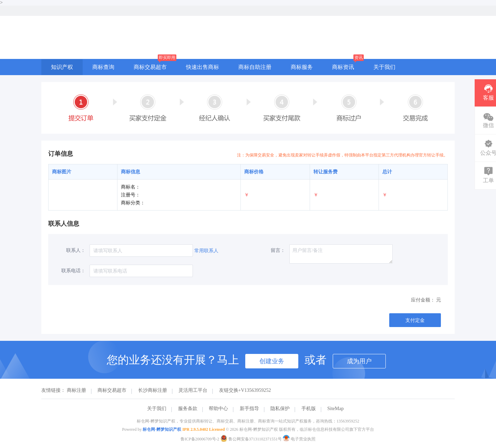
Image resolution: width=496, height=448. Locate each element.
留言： (278, 250)
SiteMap (335, 409)
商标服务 (302, 67)
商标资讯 (343, 67)
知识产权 (62, 67)
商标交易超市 (150, 67)
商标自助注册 (255, 67)
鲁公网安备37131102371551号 (252, 439)
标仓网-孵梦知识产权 (162, 429)
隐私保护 (280, 409)
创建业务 (272, 361)
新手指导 (249, 409)
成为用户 (359, 361)
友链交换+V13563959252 (245, 390)
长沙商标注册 (153, 390)
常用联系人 (206, 251)
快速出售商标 (203, 67)
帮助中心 (218, 409)
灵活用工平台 (193, 390)
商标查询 (103, 67)
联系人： (76, 250)
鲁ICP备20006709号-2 (200, 439)
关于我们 (384, 67)
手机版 (309, 409)
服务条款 (188, 409)
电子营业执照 (299, 439)
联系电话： (73, 271)
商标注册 (76, 390)
